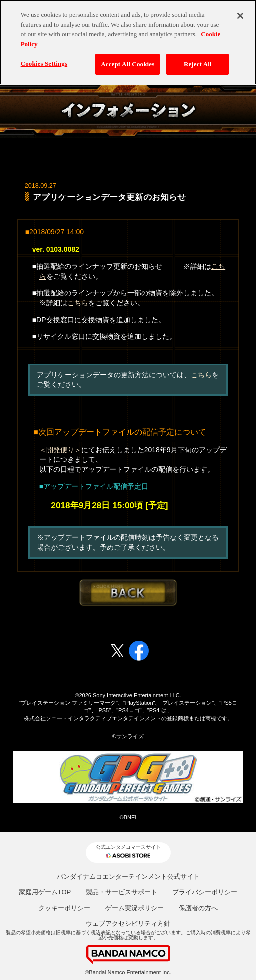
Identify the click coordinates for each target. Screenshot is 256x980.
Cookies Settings (44, 58)
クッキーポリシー (64, 908)
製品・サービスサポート (122, 892)
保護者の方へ (198, 908)
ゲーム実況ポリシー (134, 908)
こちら (78, 303)
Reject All (198, 58)
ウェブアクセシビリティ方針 (128, 923)
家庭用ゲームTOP (45, 892)
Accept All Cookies (128, 58)
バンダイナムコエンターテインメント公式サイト (128, 877)
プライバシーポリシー (205, 892)
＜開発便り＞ (60, 450)
